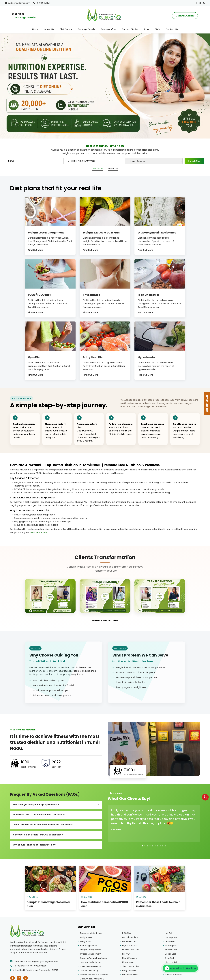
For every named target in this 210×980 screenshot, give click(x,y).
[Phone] (205, 797)
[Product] (126, 161)
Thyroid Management (91, 955)
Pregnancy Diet (130, 972)
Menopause (128, 963)
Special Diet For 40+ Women (94, 976)
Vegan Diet (170, 955)
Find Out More (36, 250)
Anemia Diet (171, 951)
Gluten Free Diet (130, 976)
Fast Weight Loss (88, 947)
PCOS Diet (127, 934)
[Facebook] (196, 3)
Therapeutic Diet (131, 968)
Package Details (26, 17)
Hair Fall (169, 934)
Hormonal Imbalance (90, 963)
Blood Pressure (130, 959)
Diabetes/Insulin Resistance (94, 959)
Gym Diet (169, 959)
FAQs (157, 29)
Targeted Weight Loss (91, 934)
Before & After (108, 29)
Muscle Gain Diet (131, 951)
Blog (146, 29)
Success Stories (130, 29)
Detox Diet (170, 943)
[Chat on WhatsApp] (180, 968)
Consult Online (184, 16)
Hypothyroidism (130, 939)
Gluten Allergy (172, 972)
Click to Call (97, 169)
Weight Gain (86, 943)
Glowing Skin (171, 947)
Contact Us (172, 29)
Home (35, 29)
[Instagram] (200, 3)
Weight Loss (86, 939)
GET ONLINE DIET (207, 403)
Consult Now (152, 161)
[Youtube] (204, 3)
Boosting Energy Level (91, 968)
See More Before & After (105, 621)
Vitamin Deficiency (89, 972)
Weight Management (91, 951)
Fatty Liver (127, 955)
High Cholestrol (130, 947)
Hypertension (129, 943)
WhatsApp (113, 169)
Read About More (39, 533)
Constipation (171, 939)
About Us (49, 29)
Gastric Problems (173, 976)
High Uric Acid (171, 963)
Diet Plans (66, 29)
